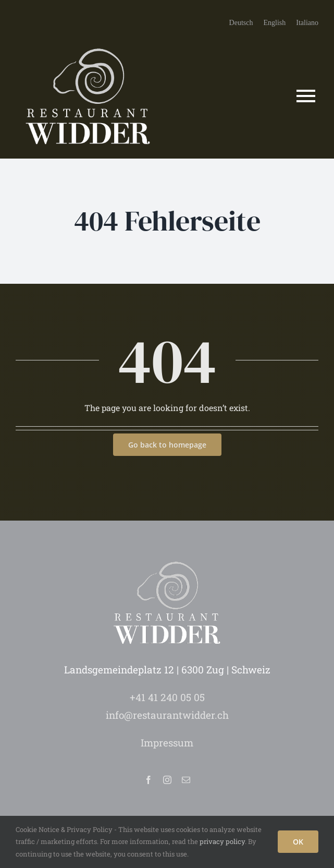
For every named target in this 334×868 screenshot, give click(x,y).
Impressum (167, 743)
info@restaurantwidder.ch (167, 715)
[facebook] (149, 780)
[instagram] (167, 780)
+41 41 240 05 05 (167, 697)
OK (298, 842)
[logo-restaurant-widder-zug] (88, 44)
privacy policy (222, 841)
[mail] (186, 780)
